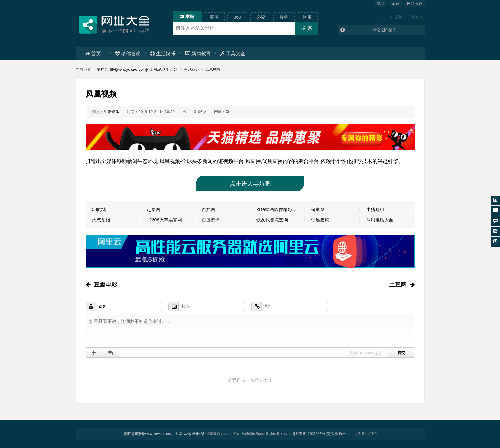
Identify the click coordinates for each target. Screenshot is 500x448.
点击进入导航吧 (250, 184)
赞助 (380, 4)
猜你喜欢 (128, 53)
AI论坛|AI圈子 (384, 30)
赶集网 (154, 209)
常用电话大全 (380, 220)
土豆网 (398, 285)
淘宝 (307, 17)
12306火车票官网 (164, 220)
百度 (214, 17)
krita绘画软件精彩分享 (279, 209)
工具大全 (233, 53)
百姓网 (208, 209)
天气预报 (101, 220)
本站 (187, 16)
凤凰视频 (213, 69)
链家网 (318, 209)
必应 (261, 17)
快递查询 (320, 220)
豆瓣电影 (105, 285)
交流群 (332, 434)
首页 (93, 53)
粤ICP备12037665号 (309, 434)
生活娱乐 (163, 53)
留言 (396, 4)
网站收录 (415, 4)
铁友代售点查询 (272, 220)
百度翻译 (211, 220)
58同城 (99, 209)
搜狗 (284, 17)
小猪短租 (375, 209)
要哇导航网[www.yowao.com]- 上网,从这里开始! (138, 69)
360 (237, 17)
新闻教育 (198, 53)
